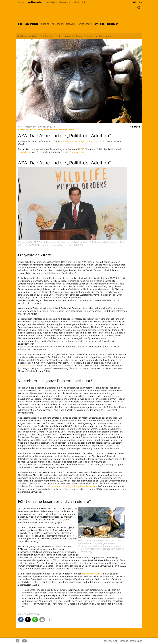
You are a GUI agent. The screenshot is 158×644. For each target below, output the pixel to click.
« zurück (135, 127)
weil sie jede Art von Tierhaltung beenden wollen (71, 486)
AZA (81, 149)
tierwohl (71, 24)
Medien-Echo (67, 129)
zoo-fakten (51, 2)
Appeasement (77, 152)
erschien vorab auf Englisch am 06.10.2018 (82, 141)
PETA (39, 152)
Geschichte (50, 129)
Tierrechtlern (25, 152)
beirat (76, 2)
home (21, 2)
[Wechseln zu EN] (140, 2)
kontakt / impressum (131, 641)
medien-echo (35, 2)
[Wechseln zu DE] (134, 2)
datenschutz (110, 641)
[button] (21, 620)
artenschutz (85, 24)
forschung (58, 24)
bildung (45, 24)
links (84, 2)
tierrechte (65, 2)
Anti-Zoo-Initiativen (30, 129)
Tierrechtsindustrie (92, 574)
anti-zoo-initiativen (106, 24)
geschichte (32, 24)
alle (20, 24)
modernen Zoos (26, 365)
